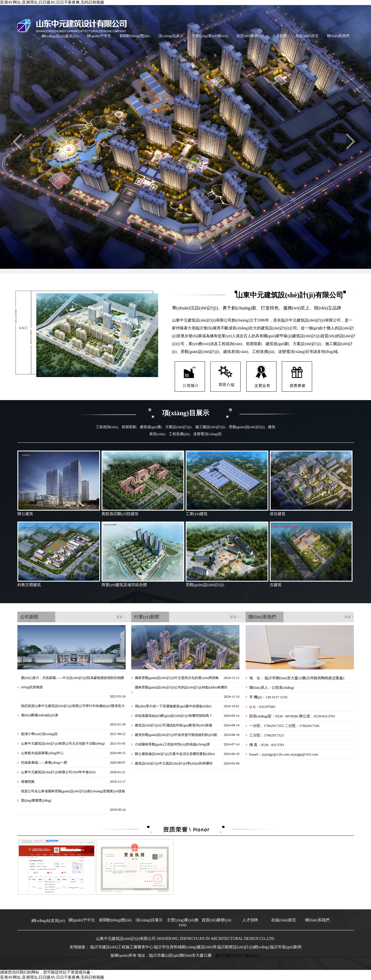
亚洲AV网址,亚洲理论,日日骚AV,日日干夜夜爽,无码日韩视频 (52, 2)
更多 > (121, 617)
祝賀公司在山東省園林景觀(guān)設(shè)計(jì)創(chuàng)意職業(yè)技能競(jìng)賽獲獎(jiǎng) (73, 796)
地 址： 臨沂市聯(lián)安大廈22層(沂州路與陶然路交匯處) (297, 678)
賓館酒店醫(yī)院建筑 (120, 514)
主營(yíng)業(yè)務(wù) (210, 36)
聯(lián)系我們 (338, 36)
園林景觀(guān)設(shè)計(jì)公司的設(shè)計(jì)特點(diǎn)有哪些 (181, 687)
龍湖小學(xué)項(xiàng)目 (40, 734)
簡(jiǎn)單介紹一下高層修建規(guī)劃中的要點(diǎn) (173, 706)
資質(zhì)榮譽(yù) (250, 36)
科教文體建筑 (29, 585)
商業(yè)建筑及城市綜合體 (124, 585)
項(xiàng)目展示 (171, 36)
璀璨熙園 (28, 782)
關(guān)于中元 (99, 36)
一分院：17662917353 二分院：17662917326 (284, 726)
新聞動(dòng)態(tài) (135, 36)
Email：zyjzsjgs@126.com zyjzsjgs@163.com (284, 754)
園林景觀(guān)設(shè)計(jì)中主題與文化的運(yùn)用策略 (177, 678)
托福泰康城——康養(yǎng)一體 (44, 763)
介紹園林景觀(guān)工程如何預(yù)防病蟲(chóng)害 (173, 744)
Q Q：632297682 (262, 707)
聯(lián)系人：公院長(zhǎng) (272, 688)
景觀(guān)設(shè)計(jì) (205, 585)
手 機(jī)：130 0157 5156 (268, 697)
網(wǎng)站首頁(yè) (48, 921)
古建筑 (276, 585)
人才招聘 (280, 36)
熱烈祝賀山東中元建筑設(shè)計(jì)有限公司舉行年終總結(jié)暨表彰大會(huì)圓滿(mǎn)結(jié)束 (73, 711)
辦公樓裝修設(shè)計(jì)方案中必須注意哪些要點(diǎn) (175, 754)
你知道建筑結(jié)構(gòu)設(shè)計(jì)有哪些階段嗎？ (174, 716)
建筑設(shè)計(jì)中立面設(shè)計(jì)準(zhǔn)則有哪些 (174, 763)
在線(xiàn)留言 (307, 36)
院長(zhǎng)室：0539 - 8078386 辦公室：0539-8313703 (292, 716)
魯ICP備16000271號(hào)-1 (238, 955)
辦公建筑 (25, 514)
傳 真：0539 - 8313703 (267, 745)
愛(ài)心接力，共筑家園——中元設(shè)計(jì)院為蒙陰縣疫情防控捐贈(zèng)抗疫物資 (72, 682)
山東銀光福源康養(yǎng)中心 (42, 753)
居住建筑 (278, 514)
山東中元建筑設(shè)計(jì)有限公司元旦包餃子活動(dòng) (63, 743)
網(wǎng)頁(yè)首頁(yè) (60, 36)
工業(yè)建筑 (197, 514)
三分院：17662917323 (267, 735)
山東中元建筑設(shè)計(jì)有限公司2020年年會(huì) (58, 772)
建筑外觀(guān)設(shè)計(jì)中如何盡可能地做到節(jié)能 (176, 735)
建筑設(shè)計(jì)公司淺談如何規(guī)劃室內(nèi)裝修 (174, 725)
